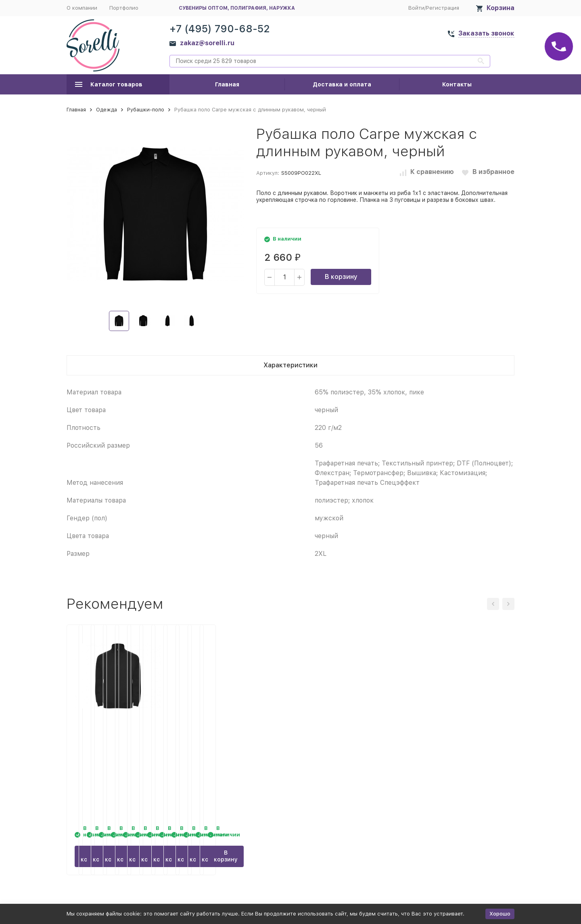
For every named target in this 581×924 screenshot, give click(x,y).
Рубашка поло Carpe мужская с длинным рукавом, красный (450, 740)
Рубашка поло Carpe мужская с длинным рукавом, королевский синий (347, 740)
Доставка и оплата (342, 84)
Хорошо (500, 914)
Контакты (457, 84)
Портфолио (124, 8)
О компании (82, 8)
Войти (416, 8)
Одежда (107, 110)
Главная (227, 84)
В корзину (341, 277)
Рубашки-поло (146, 110)
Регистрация (443, 8)
